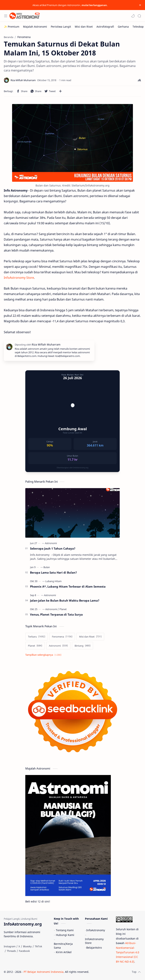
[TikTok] (38, 946)
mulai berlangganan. (95, 5)
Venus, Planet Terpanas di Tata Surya (56, 614)
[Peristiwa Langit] (61, 27)
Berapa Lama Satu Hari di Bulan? (53, 572)
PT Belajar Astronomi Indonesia (44, 972)
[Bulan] (47, 567)
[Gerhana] (123, 27)
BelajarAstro (94, 948)
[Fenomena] (62, 637)
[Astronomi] (51, 543)
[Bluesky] (27, 946)
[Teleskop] (138, 27)
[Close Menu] (140, 5)
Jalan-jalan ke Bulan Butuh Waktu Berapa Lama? (65, 600)
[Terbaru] (37, 637)
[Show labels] (44, 655)
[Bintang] (83, 646)
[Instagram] (10, 946)
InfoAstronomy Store (19, 278)
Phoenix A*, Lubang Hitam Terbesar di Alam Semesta (68, 586)
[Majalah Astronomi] (35, 27)
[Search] (139, 16)
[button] (133, 16)
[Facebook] (24, 951)
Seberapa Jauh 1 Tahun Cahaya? (53, 548)
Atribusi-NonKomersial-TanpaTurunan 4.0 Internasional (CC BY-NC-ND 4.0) (128, 952)
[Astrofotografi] (105, 27)
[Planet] (63, 609)
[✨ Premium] (12, 27)
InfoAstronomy (96, 930)
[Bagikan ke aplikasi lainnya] (60, 91)
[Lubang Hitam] (53, 581)
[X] (19, 946)
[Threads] (11, 951)
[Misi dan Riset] (84, 27)
